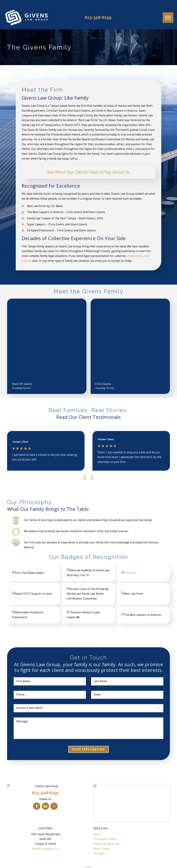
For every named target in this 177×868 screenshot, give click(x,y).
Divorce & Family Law (106, 844)
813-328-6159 (98, 17)
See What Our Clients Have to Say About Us (88, 172)
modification (135, 256)
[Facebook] (37, 806)
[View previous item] (85, 477)
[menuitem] (132, 834)
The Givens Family (105, 839)
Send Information (88, 749)
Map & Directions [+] (45, 849)
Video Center (102, 849)
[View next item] (92, 477)
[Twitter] (54, 806)
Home (97, 834)
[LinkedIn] (45, 806)
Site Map (99, 854)
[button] (168, 18)
